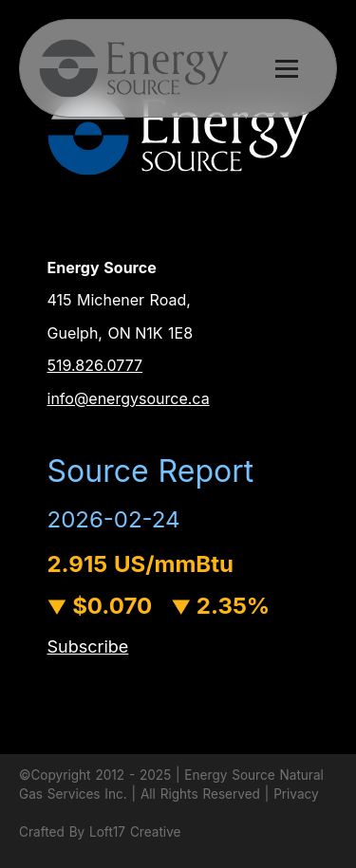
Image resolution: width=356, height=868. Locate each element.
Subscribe (88, 646)
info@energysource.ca (129, 398)
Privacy (296, 794)
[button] (178, 68)
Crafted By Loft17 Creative (100, 832)
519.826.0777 (95, 365)
